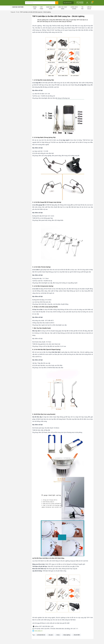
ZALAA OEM (77, 635)
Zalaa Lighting (67, 635)
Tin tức (82, 8)
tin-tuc (58, 635)
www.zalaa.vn (38, 631)
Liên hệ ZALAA (89, 8)
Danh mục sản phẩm (51, 8)
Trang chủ (35, 8)
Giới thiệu (41, 8)
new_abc (51, 635)
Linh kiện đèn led (41, 635)
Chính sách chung (74, 8)
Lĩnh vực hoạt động (63, 8)
